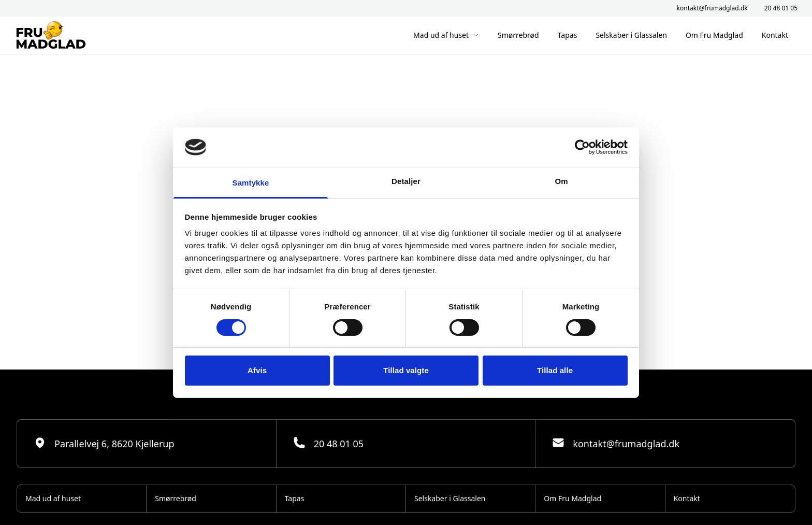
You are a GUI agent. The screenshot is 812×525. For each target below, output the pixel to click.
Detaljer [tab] (406, 181)
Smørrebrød (518, 35)
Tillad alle (555, 370)
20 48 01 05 (781, 8)
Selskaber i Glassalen (631, 35)
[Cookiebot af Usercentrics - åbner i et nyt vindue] (582, 147)
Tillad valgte (406, 370)
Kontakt (775, 35)
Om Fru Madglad (714, 35)
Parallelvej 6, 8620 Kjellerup (104, 443)
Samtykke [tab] (251, 183)
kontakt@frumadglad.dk (712, 8)
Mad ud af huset (446, 35)
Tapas (568, 35)
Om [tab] (561, 181)
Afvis (257, 370)
